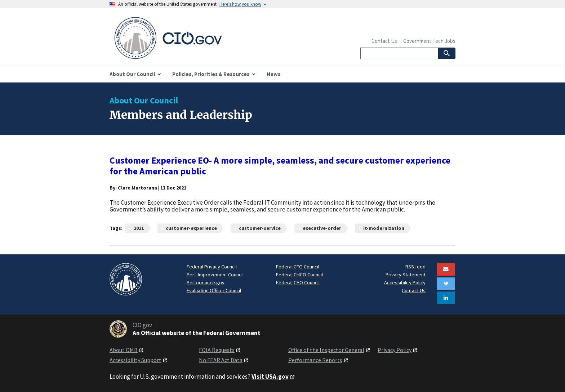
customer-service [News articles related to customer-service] (260, 228)
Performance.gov (206, 282)
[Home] (196, 38)
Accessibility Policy (405, 282)
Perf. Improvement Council (215, 275)
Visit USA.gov (270, 377)
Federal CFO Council (298, 267)
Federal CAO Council (298, 282)
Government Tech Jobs (429, 41)
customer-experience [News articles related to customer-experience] (191, 228)
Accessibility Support (135, 360)
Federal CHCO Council (299, 275)
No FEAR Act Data (221, 360)
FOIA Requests (217, 350)
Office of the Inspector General (326, 350)
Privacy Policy (395, 350)
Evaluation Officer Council (214, 290)
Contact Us (384, 41)
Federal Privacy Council (212, 267)
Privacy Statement (406, 275)
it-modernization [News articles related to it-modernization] (384, 228)
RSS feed (415, 267)
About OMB (124, 350)
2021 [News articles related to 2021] (139, 228)
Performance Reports (315, 360)
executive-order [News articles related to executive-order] (322, 228)
